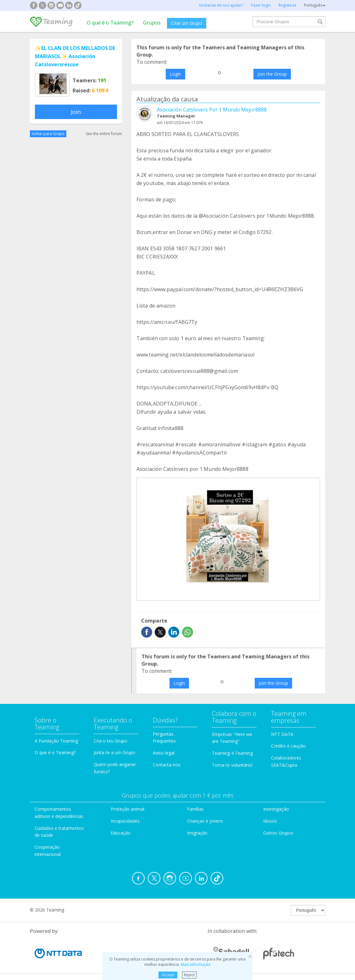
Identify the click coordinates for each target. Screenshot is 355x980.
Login (175, 74)
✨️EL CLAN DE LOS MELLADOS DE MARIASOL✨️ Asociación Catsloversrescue (75, 56)
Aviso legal (164, 753)
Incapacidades (125, 821)
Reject (189, 975)
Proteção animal (128, 809)
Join (76, 112)
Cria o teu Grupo (111, 741)
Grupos (152, 23)
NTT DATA (282, 734)
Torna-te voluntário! (232, 765)
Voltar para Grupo (48, 134)
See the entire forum (104, 134)
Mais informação (196, 964)
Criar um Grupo (187, 23)
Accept (168, 975)
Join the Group (272, 74)
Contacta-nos (167, 765)
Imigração (197, 833)
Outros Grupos (278, 833)
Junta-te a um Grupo (114, 752)
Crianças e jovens (205, 821)
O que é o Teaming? (110, 23)
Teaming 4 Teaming (232, 753)
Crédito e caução (288, 746)
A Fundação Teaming (56, 741)
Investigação (276, 809)
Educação (121, 833)
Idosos (270, 821)
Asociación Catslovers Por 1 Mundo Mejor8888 (212, 110)
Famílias (195, 809)
